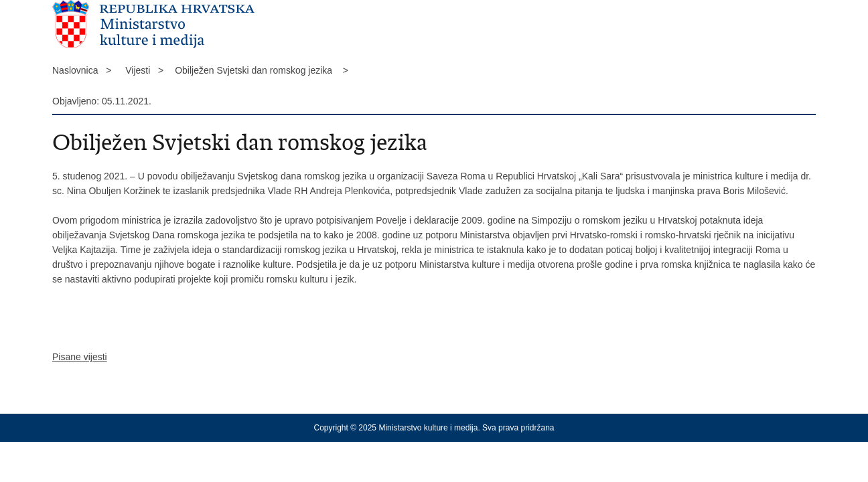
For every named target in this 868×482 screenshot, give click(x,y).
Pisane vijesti (80, 357)
